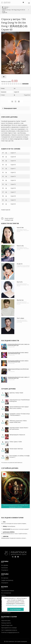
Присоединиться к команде (9, 628)
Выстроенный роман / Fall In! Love (23, 285)
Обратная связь (6, 621)
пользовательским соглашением (15, 605)
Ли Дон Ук (20, 264)
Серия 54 (13, 180)
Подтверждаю (15, 609)
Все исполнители (6, 593)
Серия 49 (13, 161)
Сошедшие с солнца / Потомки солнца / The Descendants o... (20, 414)
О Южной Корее (6, 613)
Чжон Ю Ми (20, 228)
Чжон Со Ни (20, 246)
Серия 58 (13, 196)
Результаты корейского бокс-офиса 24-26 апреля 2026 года (18, 361)
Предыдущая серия (10, 108)
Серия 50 (13, 165)
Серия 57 (13, 192)
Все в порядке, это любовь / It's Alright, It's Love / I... (20, 456)
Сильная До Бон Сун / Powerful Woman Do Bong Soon (20, 400)
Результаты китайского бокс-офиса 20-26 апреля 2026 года (18, 353)
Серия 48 (13, 157)
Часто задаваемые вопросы (9, 630)
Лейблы (3, 595)
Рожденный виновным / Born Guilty (22, 322)
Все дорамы (5, 565)
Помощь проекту (6, 623)
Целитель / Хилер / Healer (16, 393)
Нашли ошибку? (9, 218)
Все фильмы (5, 578)
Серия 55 (13, 184)
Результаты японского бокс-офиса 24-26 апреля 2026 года (19, 345)
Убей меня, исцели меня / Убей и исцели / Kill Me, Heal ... (18, 421)
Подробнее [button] (27, 95)
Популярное (5, 570)
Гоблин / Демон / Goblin (16, 442)
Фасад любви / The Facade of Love (23, 231)
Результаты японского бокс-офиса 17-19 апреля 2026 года (19, 378)
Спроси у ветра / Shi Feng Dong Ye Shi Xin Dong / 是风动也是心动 (14, 23)
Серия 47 (13, 153)
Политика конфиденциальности (10, 632)
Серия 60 (13, 204)
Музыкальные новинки (8, 590)
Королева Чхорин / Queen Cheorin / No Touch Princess (19, 428)
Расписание (5, 568)
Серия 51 (13, 168)
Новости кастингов (10, 223)
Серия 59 (13, 200)
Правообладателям (7, 625)
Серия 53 (13, 176)
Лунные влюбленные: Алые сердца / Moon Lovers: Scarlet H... (19, 407)
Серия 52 (13, 172)
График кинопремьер (7, 580)
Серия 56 (13, 188)
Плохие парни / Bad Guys (16, 449)
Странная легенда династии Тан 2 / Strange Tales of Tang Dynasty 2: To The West (15, 506)
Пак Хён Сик (20, 300)
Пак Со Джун (20, 318)
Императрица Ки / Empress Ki (17, 435)
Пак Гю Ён (20, 282)
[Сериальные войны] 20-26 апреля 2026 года (18, 370)
